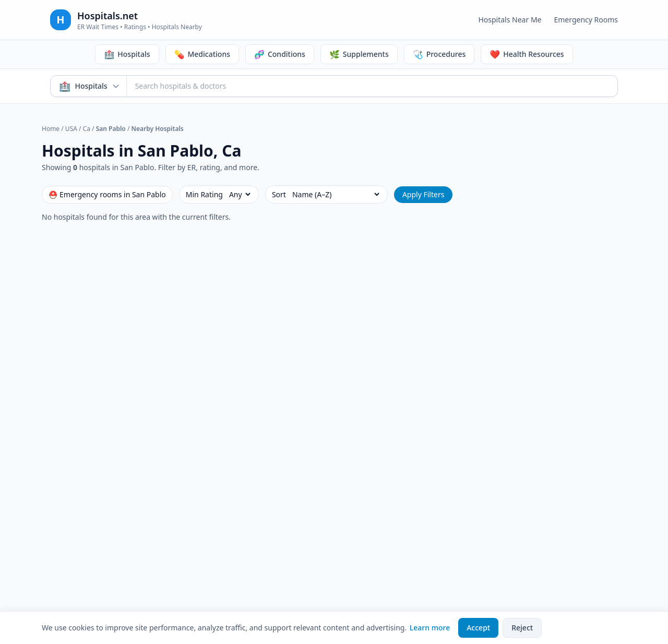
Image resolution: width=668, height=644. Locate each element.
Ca (87, 129)
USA (71, 129)
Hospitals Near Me (510, 20)
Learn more (430, 628)
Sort (279, 194)
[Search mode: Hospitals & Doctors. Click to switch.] (89, 86)
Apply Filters (424, 194)
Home (51, 129)
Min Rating (204, 194)
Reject (522, 628)
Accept (478, 628)
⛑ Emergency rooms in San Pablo (107, 194)
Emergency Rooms (586, 20)
